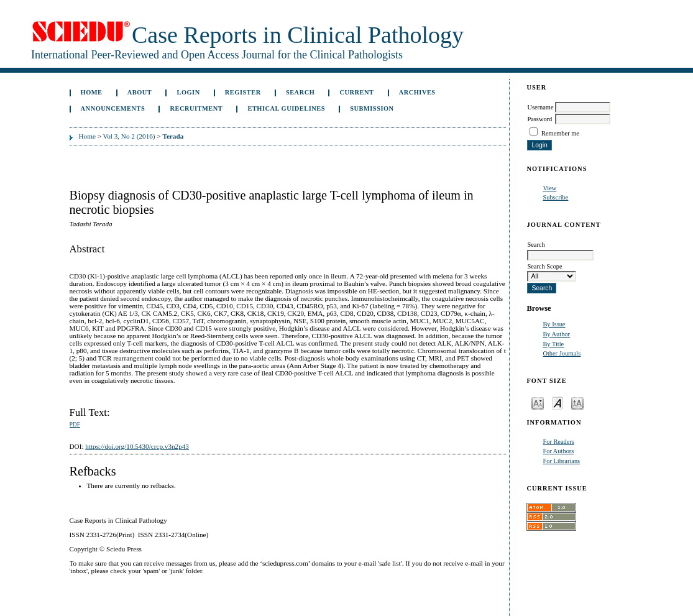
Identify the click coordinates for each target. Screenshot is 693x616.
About (140, 92)
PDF (75, 425)
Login (188, 92)
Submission (372, 108)
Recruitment (196, 108)
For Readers (558, 442)
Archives (417, 92)
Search (300, 92)
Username (540, 107)
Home (92, 92)
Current (356, 92)
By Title (553, 344)
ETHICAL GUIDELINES (286, 108)
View (549, 188)
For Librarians (561, 461)
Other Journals (562, 353)
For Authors (558, 451)
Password (539, 119)
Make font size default (558, 402)
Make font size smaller (538, 402)
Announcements (113, 108)
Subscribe (555, 197)
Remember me (560, 133)
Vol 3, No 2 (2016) (129, 136)
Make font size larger (577, 402)
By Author (556, 334)
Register (243, 92)
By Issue (554, 324)
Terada (173, 136)
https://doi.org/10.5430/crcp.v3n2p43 (137, 446)
